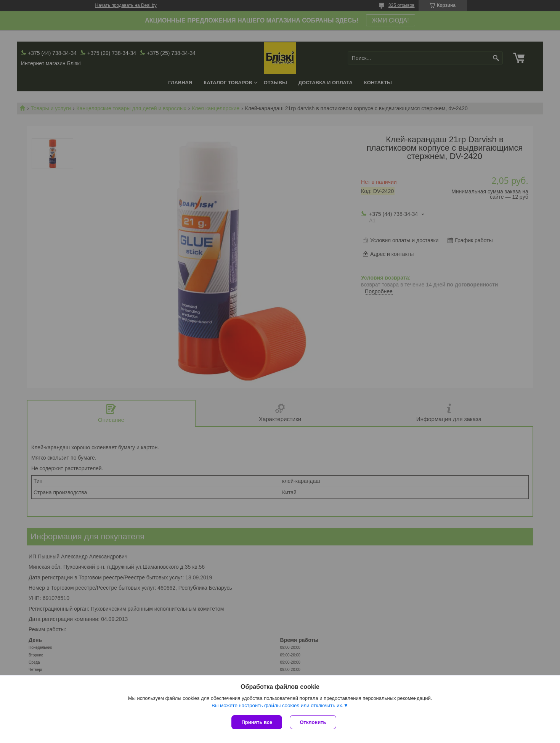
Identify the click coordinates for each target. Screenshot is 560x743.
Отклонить (313, 722)
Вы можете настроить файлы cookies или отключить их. (278, 705)
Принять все (257, 722)
